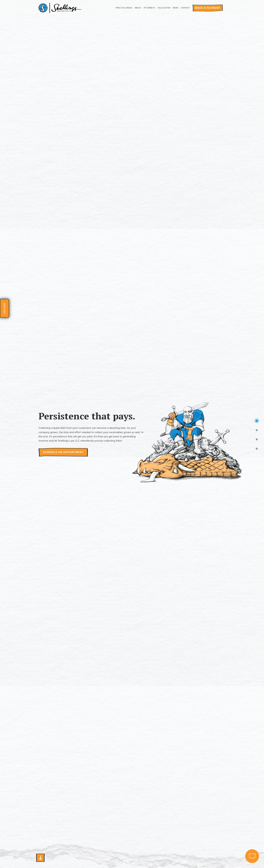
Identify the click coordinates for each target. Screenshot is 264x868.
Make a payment (208, 8)
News (176, 8)
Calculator (164, 8)
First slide (40, 858)
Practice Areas (124, 8)
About (138, 8)
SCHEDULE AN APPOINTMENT (63, 452)
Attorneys (149, 8)
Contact (186, 8)
